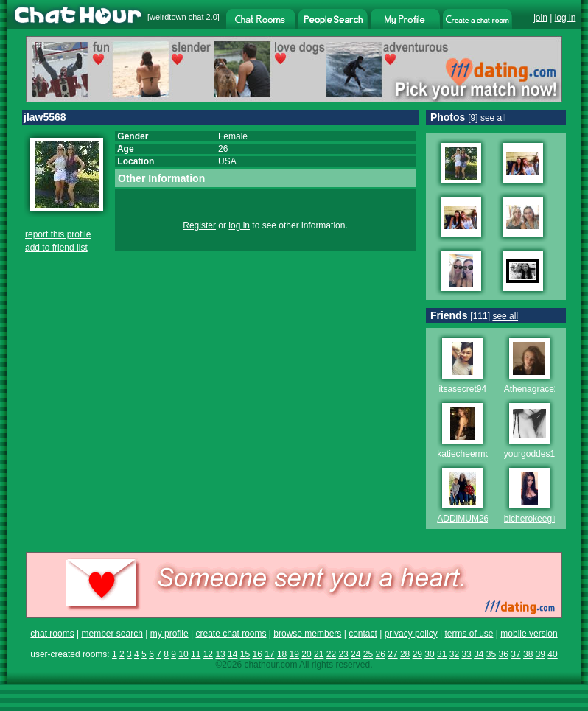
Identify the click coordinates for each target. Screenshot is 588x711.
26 (381, 654)
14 (232, 654)
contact (363, 634)
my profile (169, 634)
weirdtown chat (176, 17)
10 (183, 654)
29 (417, 654)
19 (294, 654)
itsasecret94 (462, 389)
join (540, 18)
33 (466, 654)
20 (306, 654)
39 (540, 654)
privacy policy (411, 634)
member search (112, 634)
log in (566, 18)
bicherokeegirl (532, 519)
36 (504, 654)
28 (405, 654)
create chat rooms (231, 634)
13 (220, 654)
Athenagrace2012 (539, 389)
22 (331, 654)
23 (343, 654)
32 (454, 654)
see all (493, 118)
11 (196, 654)
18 (282, 654)
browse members (307, 634)
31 (442, 654)
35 (491, 654)
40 (552, 654)
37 (515, 654)
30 (429, 654)
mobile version (529, 634)
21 (319, 654)
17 (269, 654)
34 (479, 654)
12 (208, 654)
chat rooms (52, 634)
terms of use (469, 634)
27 (392, 654)
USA (227, 161)
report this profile (58, 234)
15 (245, 654)
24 (356, 654)
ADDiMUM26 (463, 519)
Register (199, 225)
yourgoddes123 (535, 454)
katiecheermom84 (472, 454)
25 (368, 654)
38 (528, 654)
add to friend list (56, 248)
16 (257, 654)
